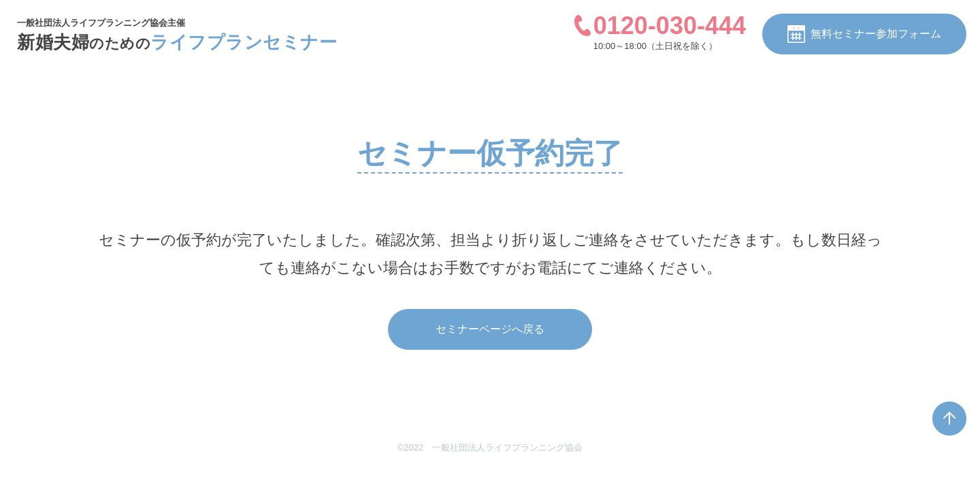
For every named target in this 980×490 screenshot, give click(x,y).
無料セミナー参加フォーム (864, 34)
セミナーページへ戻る (490, 329)
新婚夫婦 (177, 42)
